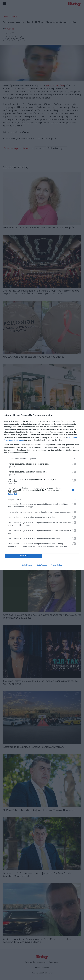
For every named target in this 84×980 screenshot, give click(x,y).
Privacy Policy (56, 565)
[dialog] (42, 490)
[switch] (74, 464)
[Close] (79, 415)
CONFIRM (24, 556)
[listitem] (42, 459)
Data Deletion (28, 565)
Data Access (42, 565)
